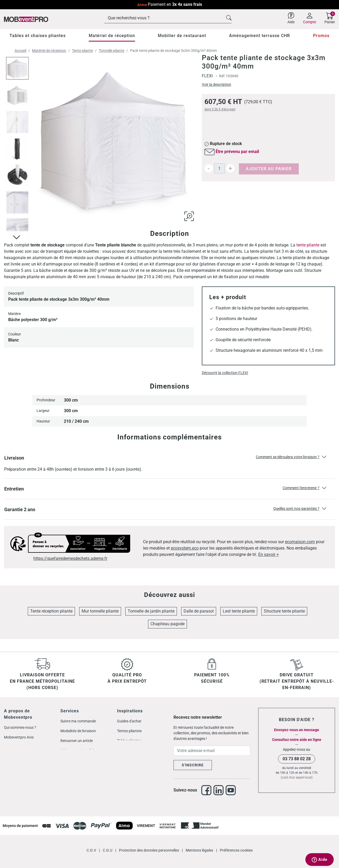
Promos (321, 36)
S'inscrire (193, 765)
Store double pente (132, 760)
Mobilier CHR (128, 750)
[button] (169, 463)
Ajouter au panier (269, 169)
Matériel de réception (112, 36)
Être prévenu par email (237, 152)
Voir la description (217, 84)
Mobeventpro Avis (19, 737)
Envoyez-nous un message (297, 730)
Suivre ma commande (78, 721)
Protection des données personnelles (149, 842)
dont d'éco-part (220, 109)
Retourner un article (77, 741)
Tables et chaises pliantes (38, 36)
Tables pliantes (129, 741)
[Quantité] (220, 168)
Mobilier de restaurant (182, 36)
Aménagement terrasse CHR (260, 36)
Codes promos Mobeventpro (27, 757)
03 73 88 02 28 (297, 759)
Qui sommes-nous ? (20, 727)
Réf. (222, 76)
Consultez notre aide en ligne (297, 740)
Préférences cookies (236, 842)
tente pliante (308, 245)
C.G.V (92, 842)
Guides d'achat (129, 721)
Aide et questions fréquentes (84, 750)
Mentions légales (200, 842)
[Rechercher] (168, 18)
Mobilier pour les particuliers (83, 760)
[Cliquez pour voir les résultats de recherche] (229, 17)
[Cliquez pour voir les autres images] (17, 236)
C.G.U (108, 842)
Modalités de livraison (78, 731)
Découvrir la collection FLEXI (225, 373)
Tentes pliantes (129, 731)
